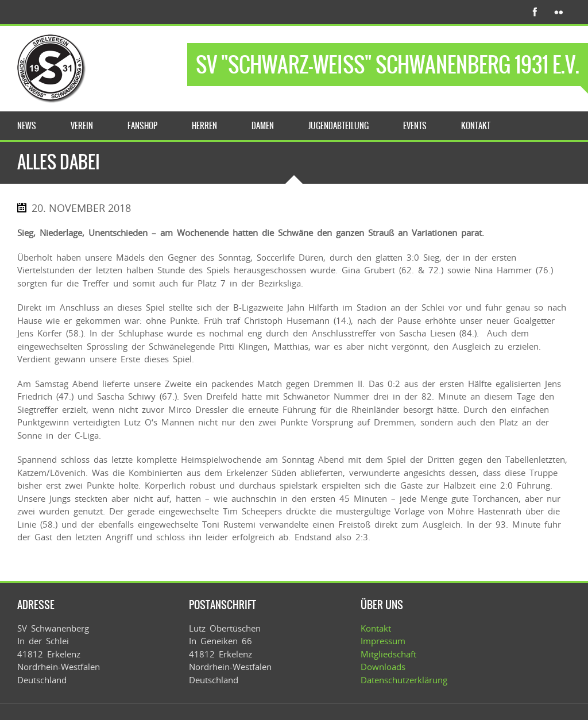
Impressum (383, 641)
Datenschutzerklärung (404, 680)
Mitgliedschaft (388, 654)
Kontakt (376, 628)
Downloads (383, 667)
